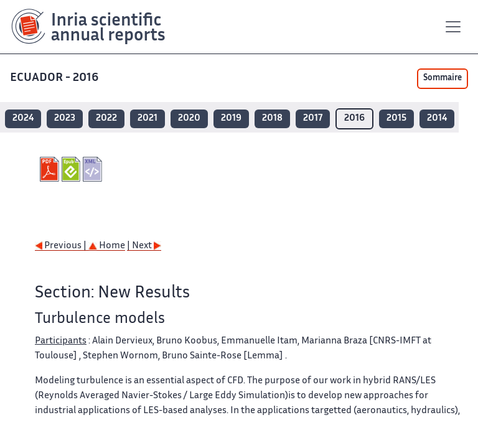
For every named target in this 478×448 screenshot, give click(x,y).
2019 (231, 119)
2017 (313, 119)
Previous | (62, 246)
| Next (144, 246)
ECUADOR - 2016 (54, 78)
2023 (65, 119)
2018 (272, 119)
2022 (106, 119)
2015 (396, 119)
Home (107, 246)
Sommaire (443, 78)
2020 (189, 119)
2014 (437, 119)
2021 (148, 119)
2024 (23, 119)
